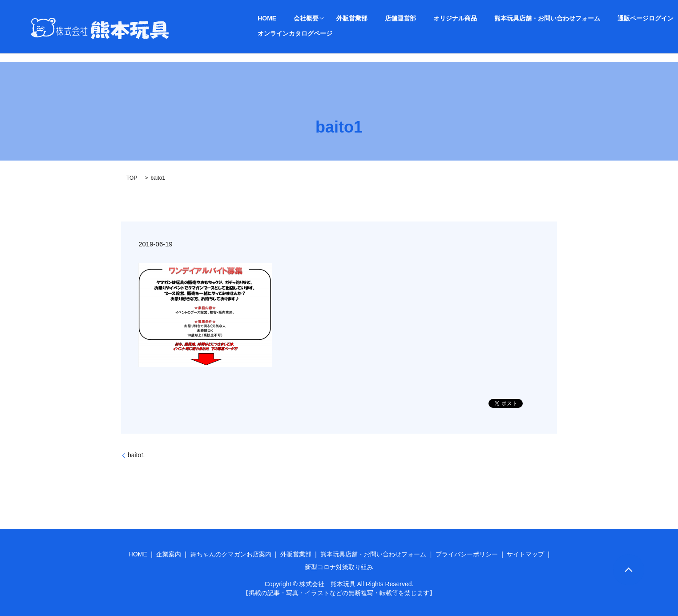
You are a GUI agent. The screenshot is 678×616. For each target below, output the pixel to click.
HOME (262, 18)
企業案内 (169, 554)
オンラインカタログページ (290, 33)
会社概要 (290, 18)
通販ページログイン (579, 18)
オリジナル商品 (411, 18)
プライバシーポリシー (467, 554)
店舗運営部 (367, 18)
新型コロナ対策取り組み (339, 567)
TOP (132, 178)
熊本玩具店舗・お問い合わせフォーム (492, 18)
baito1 (136, 455)
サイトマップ (525, 554)
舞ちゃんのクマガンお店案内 (231, 554)
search (340, 33)
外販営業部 (330, 18)
